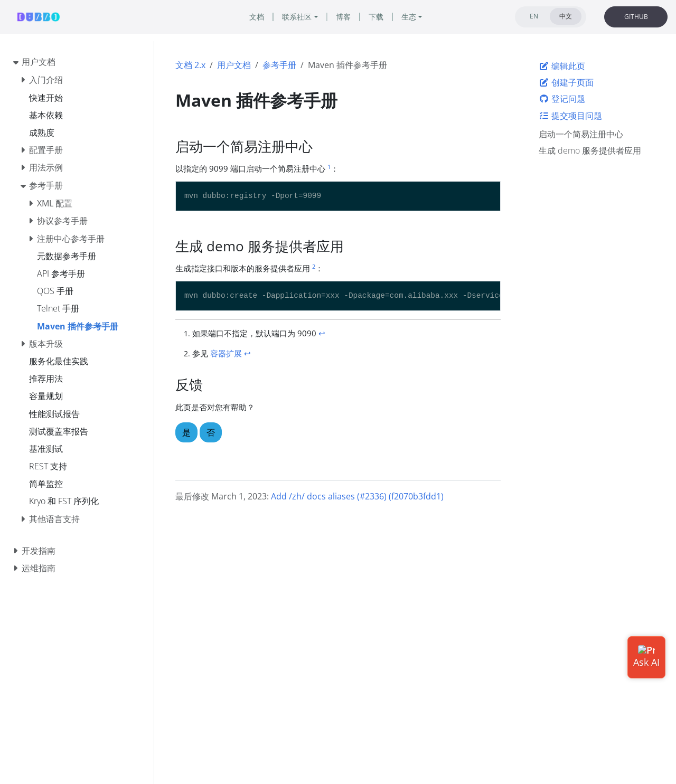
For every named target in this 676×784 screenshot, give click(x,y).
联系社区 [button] (297, 17)
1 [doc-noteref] (329, 167)
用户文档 (234, 65)
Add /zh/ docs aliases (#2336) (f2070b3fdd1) (357, 496)
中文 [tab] (566, 16)
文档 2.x (190, 65)
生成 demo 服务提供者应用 (590, 150)
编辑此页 (562, 66)
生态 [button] (409, 17)
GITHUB (636, 17)
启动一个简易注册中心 (581, 134)
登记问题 (562, 99)
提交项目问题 (570, 116)
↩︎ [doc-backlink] (322, 333)
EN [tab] (534, 16)
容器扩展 (226, 353)
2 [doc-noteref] (314, 266)
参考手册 (279, 65)
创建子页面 (566, 82)
